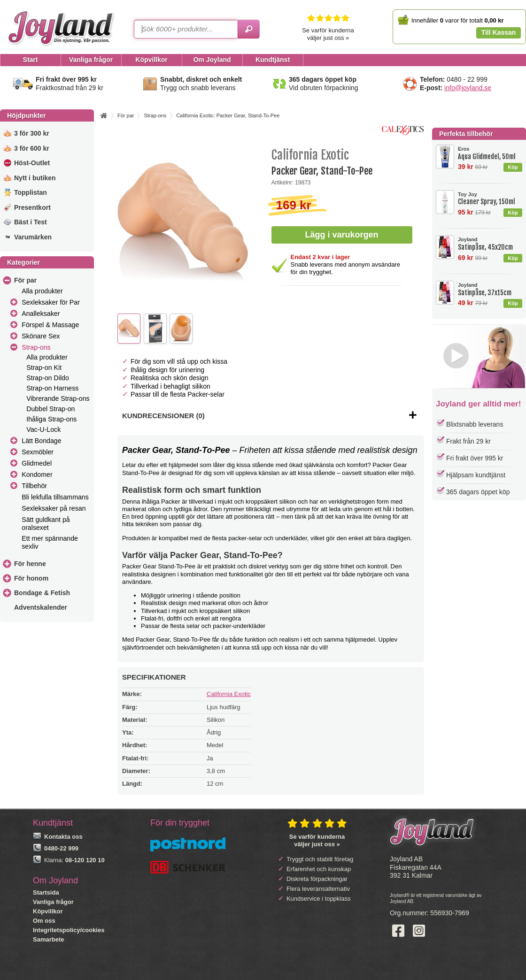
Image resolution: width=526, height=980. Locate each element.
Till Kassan (499, 32)
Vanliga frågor (53, 902)
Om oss (44, 921)
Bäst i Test (31, 222)
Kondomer (37, 475)
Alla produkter (42, 291)
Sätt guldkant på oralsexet (46, 524)
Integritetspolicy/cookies (69, 930)
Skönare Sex (41, 336)
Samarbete (48, 939)
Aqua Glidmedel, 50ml (490, 153)
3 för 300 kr (32, 133)
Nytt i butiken (35, 178)
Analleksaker (41, 314)
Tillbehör (34, 486)
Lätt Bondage (41, 441)
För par (25, 280)
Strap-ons (36, 347)
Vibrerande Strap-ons (58, 398)
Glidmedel (37, 463)
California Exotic (229, 694)
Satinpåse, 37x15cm (490, 289)
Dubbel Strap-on (50, 409)
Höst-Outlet (32, 163)
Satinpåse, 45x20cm (490, 244)
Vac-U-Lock (43, 429)
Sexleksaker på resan (54, 508)
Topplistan (31, 192)
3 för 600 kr (32, 148)
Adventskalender (41, 607)
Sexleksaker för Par (51, 302)
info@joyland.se (468, 88)
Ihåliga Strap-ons (51, 419)
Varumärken (33, 237)
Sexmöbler (38, 452)
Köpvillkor (48, 911)
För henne (30, 564)
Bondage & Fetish (42, 593)
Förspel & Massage (50, 325)
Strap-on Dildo (48, 378)
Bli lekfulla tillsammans (55, 497)
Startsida (46, 892)
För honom (31, 578)
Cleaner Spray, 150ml (490, 199)
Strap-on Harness (52, 388)
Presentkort (32, 207)
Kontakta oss (63, 837)
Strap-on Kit (44, 367)
